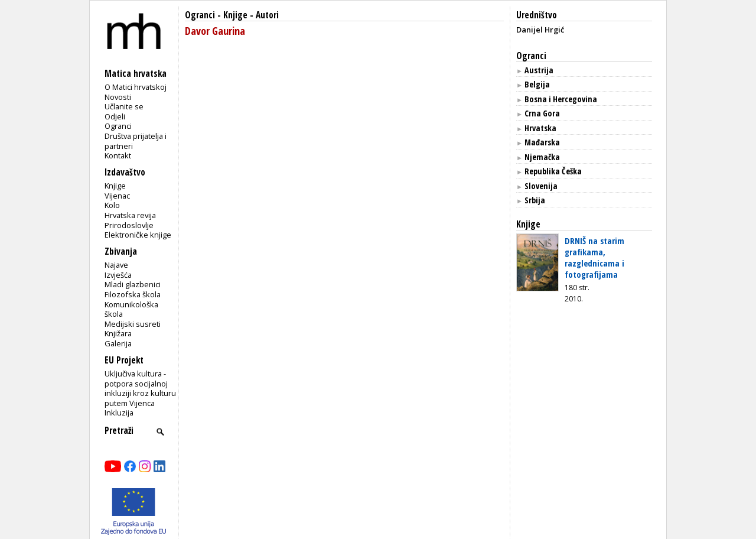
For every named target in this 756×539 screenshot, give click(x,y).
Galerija (118, 343)
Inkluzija (119, 413)
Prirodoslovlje (129, 225)
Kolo (112, 205)
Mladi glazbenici (133, 284)
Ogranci (118, 126)
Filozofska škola (133, 294)
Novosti (118, 97)
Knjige (115, 186)
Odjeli (115, 116)
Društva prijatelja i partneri (136, 141)
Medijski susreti (133, 324)
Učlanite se (124, 106)
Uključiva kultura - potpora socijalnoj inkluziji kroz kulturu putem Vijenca (140, 388)
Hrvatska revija (130, 215)
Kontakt (118, 155)
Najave (116, 265)
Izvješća (118, 275)
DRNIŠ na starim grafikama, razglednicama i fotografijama (594, 257)
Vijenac (117, 196)
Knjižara (118, 333)
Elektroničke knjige (138, 235)
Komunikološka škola (131, 309)
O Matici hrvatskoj (136, 87)
